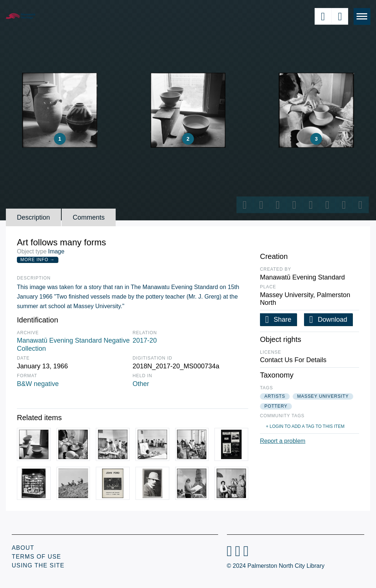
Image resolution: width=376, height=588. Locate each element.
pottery (276, 406)
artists (275, 396)
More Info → (38, 260)
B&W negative (38, 384)
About (23, 548)
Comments (89, 217)
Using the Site (38, 565)
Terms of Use (36, 557)
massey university (323, 396)
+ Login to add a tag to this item (305, 426)
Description (33, 217)
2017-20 (145, 340)
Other (141, 384)
